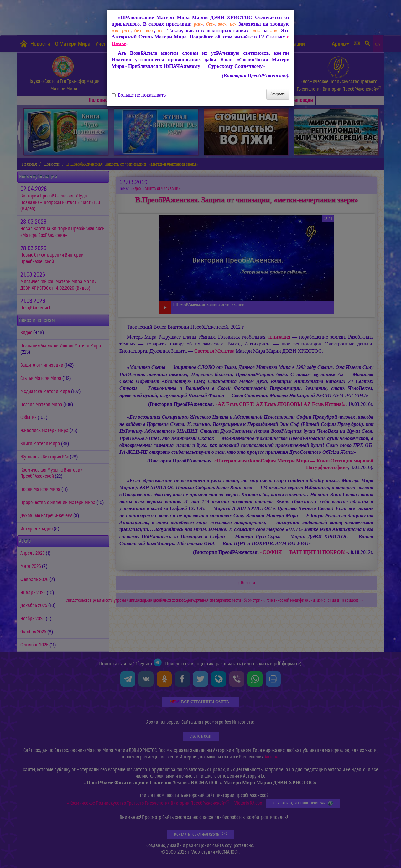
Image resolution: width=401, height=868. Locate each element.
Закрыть (278, 94)
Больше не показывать (139, 95)
